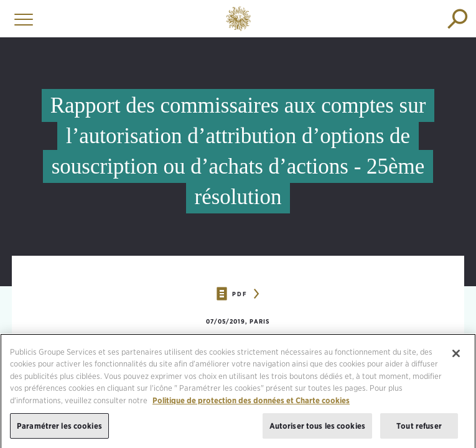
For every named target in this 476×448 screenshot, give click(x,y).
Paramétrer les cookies (59, 430)
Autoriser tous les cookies (317, 430)
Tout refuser (419, 430)
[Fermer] (456, 357)
